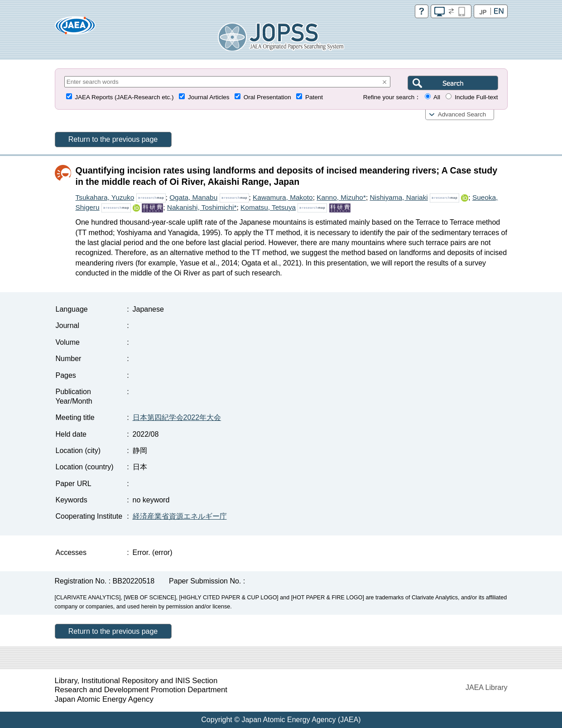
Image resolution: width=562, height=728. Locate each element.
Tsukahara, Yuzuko (105, 197)
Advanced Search (462, 114)
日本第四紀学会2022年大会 (177, 417)
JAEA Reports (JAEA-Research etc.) (124, 97)
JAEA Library (486, 687)
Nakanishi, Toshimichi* (202, 207)
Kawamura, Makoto (283, 197)
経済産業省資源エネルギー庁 (180, 516)
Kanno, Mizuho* (341, 197)
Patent (314, 97)
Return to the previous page (113, 139)
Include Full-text (476, 97)
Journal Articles (209, 97)
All (437, 97)
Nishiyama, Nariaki (399, 197)
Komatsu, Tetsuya (268, 207)
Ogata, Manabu (193, 197)
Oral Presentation (267, 97)
